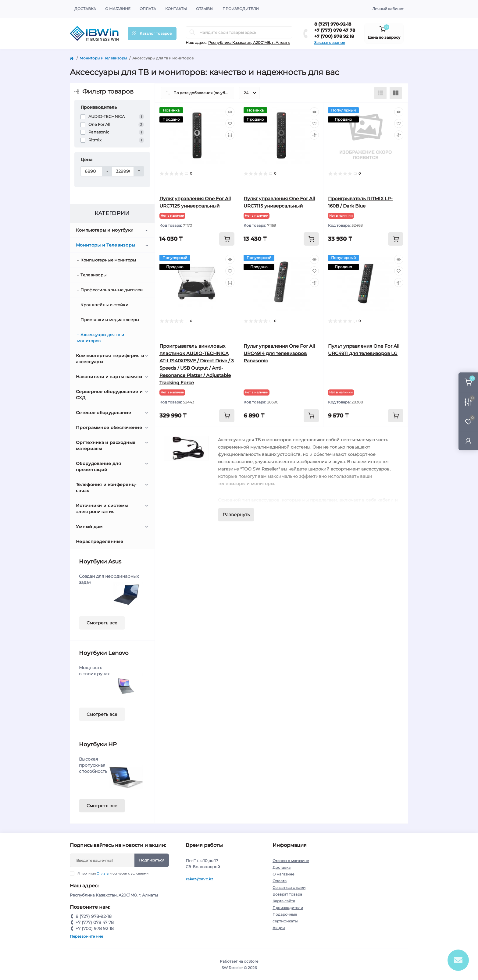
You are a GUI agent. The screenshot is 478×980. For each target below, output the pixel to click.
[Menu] (152, 34)
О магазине (118, 9)
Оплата (148, 9)
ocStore (251, 961)
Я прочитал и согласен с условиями (113, 873)
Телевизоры (93, 275)
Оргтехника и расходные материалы (106, 446)
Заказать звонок (330, 43)
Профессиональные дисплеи (112, 290)
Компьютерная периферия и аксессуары (110, 359)
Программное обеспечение (109, 428)
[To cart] (227, 239)
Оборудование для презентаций (98, 467)
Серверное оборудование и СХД (109, 395)
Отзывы (205, 9)
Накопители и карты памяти (109, 377)
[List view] (380, 93)
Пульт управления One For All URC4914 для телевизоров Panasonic (279, 353)
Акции (279, 928)
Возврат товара (287, 894)
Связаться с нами (289, 888)
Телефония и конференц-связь (106, 488)
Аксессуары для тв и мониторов (101, 338)
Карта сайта (284, 901)
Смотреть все (102, 623)
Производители (241, 9)
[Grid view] (396, 93)
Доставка (85, 9)
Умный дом (89, 527)
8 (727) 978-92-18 (333, 24)
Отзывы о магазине (291, 861)
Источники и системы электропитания (102, 509)
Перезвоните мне (86, 936)
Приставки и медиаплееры (110, 320)
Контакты (176, 9)
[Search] (192, 32)
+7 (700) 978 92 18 (334, 36)
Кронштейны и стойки (104, 305)
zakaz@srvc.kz (199, 879)
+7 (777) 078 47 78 (335, 30)
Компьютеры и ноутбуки (105, 230)
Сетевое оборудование (103, 413)
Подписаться (152, 860)
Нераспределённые (100, 541)
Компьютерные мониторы (108, 260)
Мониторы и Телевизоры (103, 58)
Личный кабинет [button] (388, 9)
